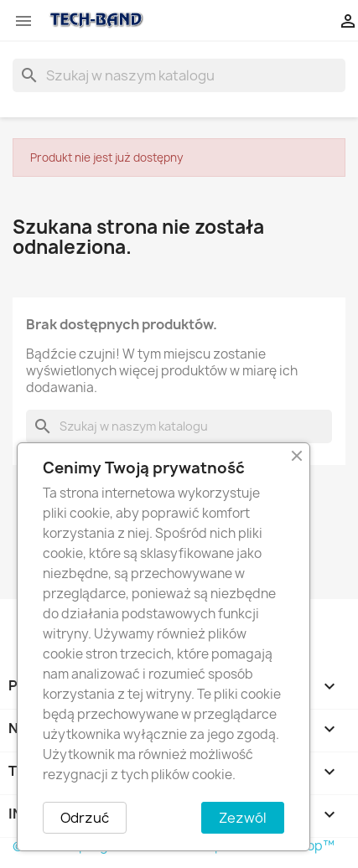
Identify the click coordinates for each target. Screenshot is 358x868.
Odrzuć (85, 818)
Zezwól (243, 818)
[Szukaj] (179, 75)
